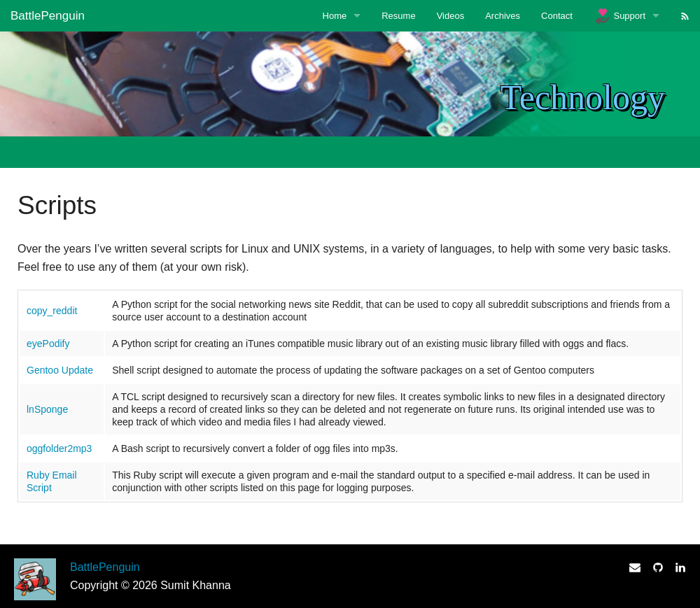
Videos (451, 16)
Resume (398, 16)
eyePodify (48, 344)
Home (335, 16)
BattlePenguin (48, 16)
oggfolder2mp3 (59, 448)
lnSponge (47, 409)
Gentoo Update (60, 370)
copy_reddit (52, 311)
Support (619, 16)
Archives (503, 16)
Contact (557, 16)
